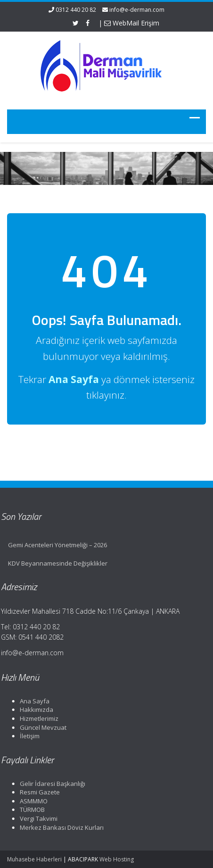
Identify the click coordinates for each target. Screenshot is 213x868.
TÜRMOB (29, 810)
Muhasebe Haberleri (34, 859)
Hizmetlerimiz (36, 718)
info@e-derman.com (137, 10)
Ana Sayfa (32, 701)
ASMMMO (31, 801)
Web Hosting (117, 859)
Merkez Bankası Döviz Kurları (59, 827)
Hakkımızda (34, 709)
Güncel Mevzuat (40, 727)
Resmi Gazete (37, 792)
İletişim (27, 736)
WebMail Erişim (132, 23)
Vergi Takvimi (36, 818)
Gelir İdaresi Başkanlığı (50, 784)
